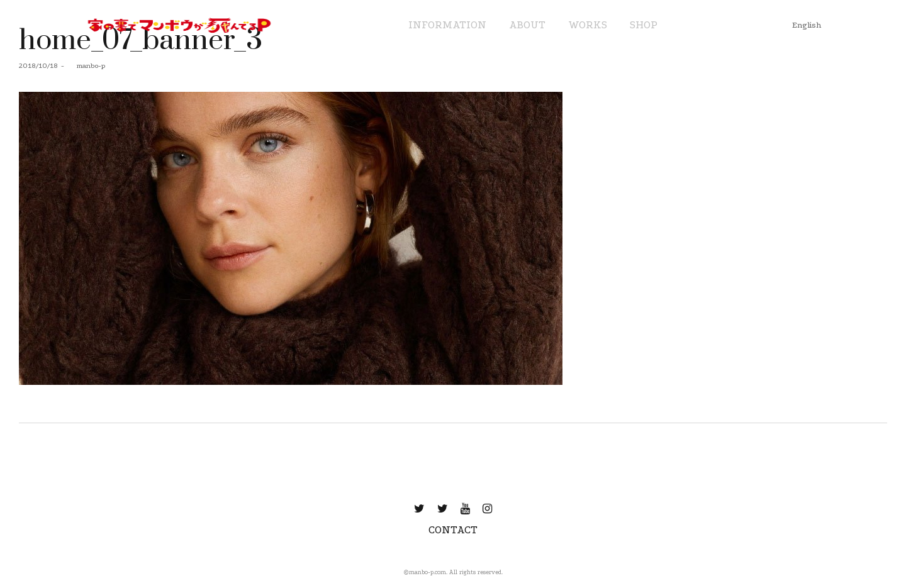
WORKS (588, 25)
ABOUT (527, 25)
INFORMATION (447, 25)
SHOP (644, 25)
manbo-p (86, 66)
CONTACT (453, 530)
